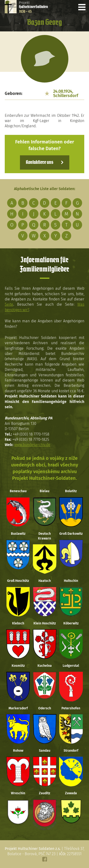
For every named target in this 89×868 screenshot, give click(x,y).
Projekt (33, 7)
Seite (9, 304)
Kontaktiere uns (40, 162)
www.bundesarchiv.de (32, 445)
